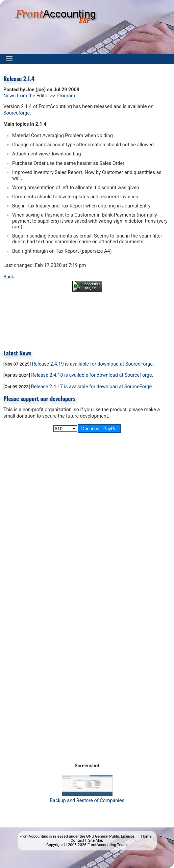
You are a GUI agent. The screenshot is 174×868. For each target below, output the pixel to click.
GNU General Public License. (111, 836)
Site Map (96, 840)
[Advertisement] (87, 316)
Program (66, 96)
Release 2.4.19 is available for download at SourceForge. (93, 364)
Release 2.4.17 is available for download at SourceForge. (92, 387)
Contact (77, 840)
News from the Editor (26, 96)
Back (9, 277)
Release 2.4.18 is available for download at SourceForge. (92, 375)
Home (146, 836)
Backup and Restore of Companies (87, 797)
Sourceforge (17, 113)
